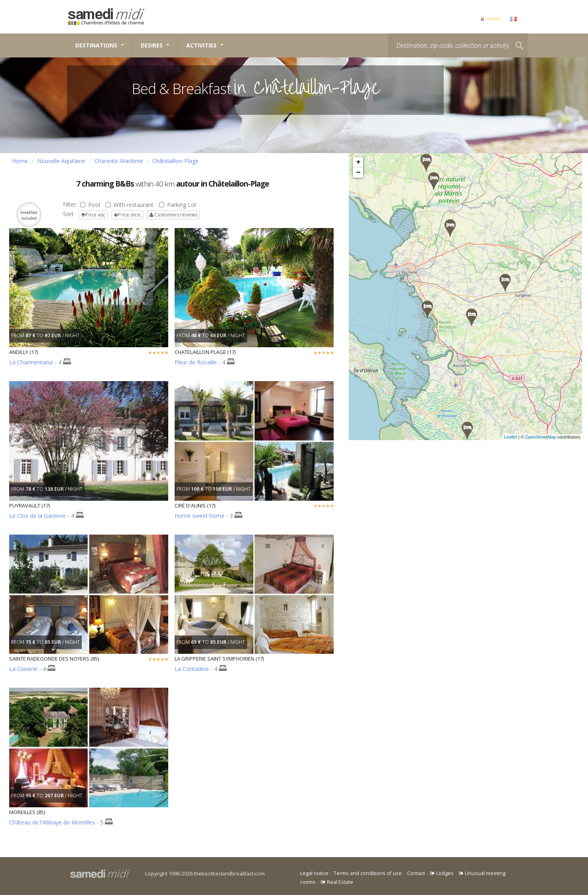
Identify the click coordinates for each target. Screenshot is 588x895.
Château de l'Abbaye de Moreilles (52, 822)
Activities (201, 45)
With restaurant (130, 205)
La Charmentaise (31, 362)
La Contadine (192, 669)
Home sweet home (200, 516)
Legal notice (314, 873)
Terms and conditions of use (368, 873)
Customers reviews (173, 215)
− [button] (359, 173)
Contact (416, 873)
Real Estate (337, 882)
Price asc (93, 215)
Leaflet (520, 437)
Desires (152, 45)
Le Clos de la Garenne (37, 516)
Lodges (442, 873)
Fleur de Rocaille (196, 362)
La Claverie (23, 669)
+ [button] (359, 162)
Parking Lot (178, 205)
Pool (90, 205)
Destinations (96, 45)
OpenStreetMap (550, 437)
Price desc (127, 215)
